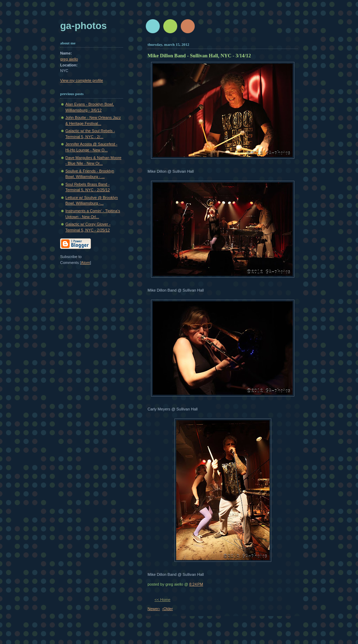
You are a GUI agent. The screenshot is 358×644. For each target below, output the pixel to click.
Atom (86, 263)
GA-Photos (83, 26)
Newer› (154, 609)
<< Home (162, 600)
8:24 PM (196, 584)
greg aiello (69, 59)
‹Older (168, 609)
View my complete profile (82, 80)
